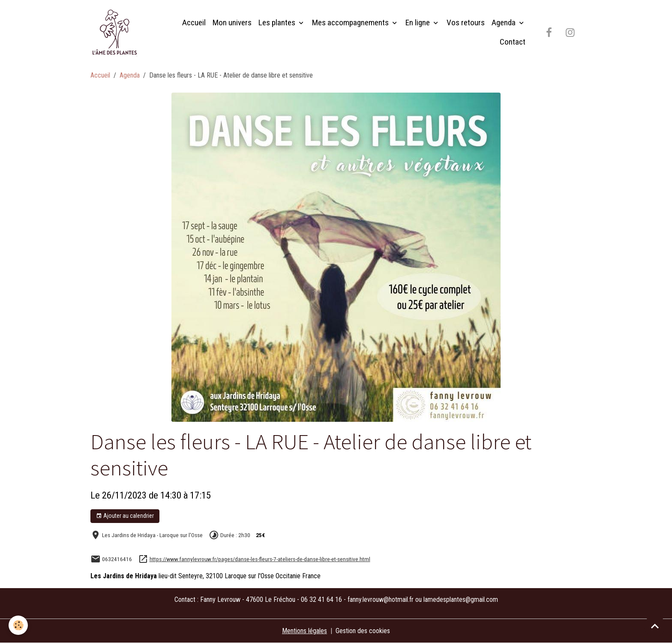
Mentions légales (304, 631)
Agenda (504, 23)
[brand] (116, 33)
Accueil (194, 23)
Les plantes (278, 23)
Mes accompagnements (351, 23)
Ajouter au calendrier (125, 516)
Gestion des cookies (363, 631)
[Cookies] (18, 625)
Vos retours (466, 23)
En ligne (418, 23)
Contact (513, 42)
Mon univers (232, 23)
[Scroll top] (655, 626)
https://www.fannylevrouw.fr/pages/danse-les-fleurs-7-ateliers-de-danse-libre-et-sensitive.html (260, 559)
